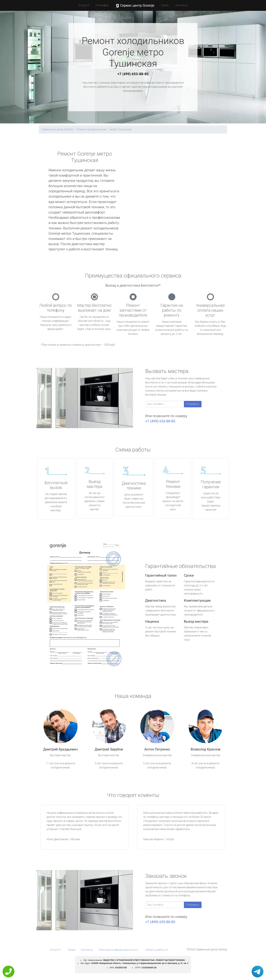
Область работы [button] (155, 950)
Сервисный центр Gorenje (57, 129)
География (102, 5)
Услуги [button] (83, 5)
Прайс (165, 5)
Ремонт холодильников (91, 129)
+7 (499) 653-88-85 (133, 74)
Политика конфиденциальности (118, 950)
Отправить (193, 404)
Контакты (182, 5)
